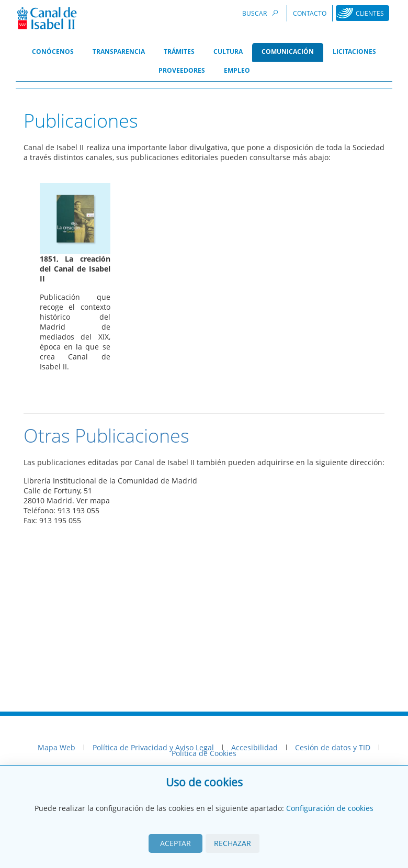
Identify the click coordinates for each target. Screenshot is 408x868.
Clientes (370, 13)
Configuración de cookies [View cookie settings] (330, 808)
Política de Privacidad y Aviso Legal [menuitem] (153, 747)
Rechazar (233, 843)
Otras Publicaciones (106, 436)
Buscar (262, 13)
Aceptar (175, 843)
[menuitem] (53, 52)
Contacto (310, 13)
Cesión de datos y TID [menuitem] (333, 747)
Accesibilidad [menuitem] (254, 747)
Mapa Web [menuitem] (56, 747)
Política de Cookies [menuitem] (204, 753)
